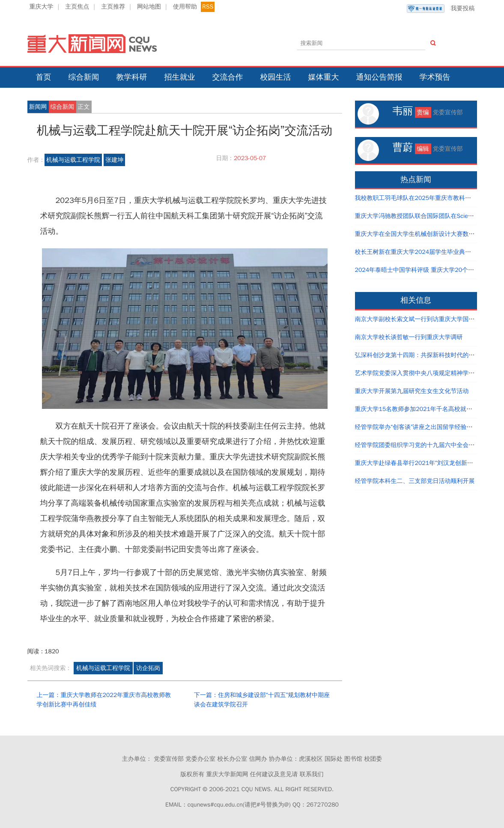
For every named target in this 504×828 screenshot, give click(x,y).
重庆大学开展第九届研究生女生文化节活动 (412, 391)
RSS (208, 7)
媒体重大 (324, 77)
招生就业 (180, 77)
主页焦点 (77, 7)
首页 (44, 77)
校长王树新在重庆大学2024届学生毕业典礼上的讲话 (425, 252)
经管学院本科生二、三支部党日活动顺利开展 (415, 481)
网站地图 (149, 7)
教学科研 (132, 77)
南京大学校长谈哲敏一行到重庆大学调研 (409, 337)
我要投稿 (441, 9)
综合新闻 (84, 77)
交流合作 (228, 77)
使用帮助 (185, 7)
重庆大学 (42, 7)
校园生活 (276, 77)
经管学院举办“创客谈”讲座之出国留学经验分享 (417, 427)
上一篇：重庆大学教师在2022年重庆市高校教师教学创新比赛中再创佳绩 (104, 700)
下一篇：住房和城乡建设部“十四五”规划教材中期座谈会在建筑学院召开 (262, 700)
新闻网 (38, 107)
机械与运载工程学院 (73, 160)
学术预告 (435, 77)
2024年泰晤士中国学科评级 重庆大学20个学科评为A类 (428, 270)
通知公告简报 (379, 77)
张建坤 (114, 160)
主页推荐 (113, 7)
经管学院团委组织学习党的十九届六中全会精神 (418, 445)
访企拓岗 (148, 668)
